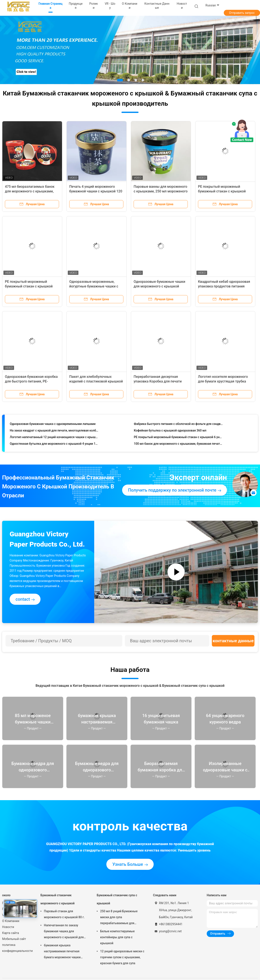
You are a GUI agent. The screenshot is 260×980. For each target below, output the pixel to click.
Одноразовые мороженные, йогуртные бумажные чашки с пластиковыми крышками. (94, 286)
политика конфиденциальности (17, 948)
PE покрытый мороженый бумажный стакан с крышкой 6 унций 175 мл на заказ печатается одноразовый (178, 438)
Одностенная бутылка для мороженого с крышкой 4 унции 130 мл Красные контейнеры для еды (54, 445)
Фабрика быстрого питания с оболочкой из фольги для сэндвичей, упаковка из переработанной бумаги (178, 425)
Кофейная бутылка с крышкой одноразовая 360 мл (170, 432)
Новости (8, 927)
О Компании (11, 921)
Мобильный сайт (14, 939)
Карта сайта (11, 933)
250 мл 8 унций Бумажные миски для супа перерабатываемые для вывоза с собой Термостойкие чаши (122, 918)
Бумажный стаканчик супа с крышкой (117, 899)
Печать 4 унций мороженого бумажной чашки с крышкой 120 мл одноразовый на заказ (96, 191)
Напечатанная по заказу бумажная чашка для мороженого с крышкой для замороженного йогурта (64, 932)
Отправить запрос (242, 13)
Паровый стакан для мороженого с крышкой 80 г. (64, 914)
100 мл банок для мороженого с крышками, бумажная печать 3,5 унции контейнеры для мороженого (178, 445)
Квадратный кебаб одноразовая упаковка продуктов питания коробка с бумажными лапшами (224, 286)
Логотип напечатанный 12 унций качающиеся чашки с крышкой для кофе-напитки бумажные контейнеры (54, 438)
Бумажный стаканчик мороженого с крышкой (58, 899)
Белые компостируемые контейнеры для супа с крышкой (117, 937)
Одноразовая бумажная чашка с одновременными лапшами (53, 425)
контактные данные (233, 641)
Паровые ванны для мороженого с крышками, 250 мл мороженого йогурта (161, 191)
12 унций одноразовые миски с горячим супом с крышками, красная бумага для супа (122, 957)
